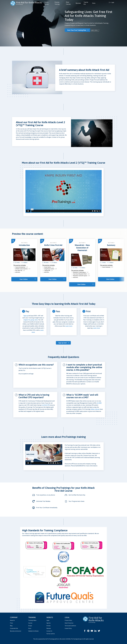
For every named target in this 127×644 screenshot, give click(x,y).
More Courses (68, 3)
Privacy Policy (68, 620)
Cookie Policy (68, 628)
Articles (49, 626)
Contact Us (49, 631)
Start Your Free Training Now (77, 30)
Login (48, 620)
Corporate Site (14, 628)
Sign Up (48, 623)
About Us (12, 620)
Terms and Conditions (70, 626)
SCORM (99, 403)
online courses (95, 409)
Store (94, 3)
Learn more (94, 30)
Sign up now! (63, 343)
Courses (30, 623)
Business (78, 3)
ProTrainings (51, 639)
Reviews (49, 628)
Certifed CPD (46, 405)
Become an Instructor (16, 631)
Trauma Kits (86, 3)
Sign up (26, 316)
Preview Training (57, 3)
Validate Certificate (33, 631)
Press (11, 623)
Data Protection (69, 623)
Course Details (47, 3)
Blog (11, 626)
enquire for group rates (31, 320)
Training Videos (32, 620)
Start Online (24, 279)
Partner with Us (51, 634)
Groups (30, 626)
